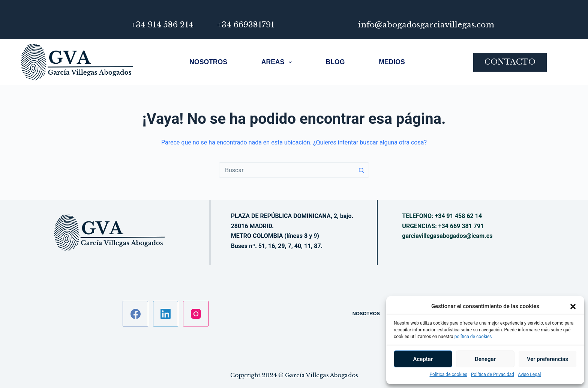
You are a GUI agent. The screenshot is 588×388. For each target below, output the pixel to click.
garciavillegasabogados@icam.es (447, 236)
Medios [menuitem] (392, 62)
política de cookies (473, 337)
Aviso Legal (529, 374)
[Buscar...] (286, 170)
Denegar (485, 359)
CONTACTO (510, 62)
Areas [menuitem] (277, 62)
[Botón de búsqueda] (361, 170)
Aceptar (423, 359)
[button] (573, 307)
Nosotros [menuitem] (208, 62)
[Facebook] (135, 314)
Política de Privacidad (493, 374)
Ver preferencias (547, 359)
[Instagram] (196, 314)
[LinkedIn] (166, 314)
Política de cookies (449, 374)
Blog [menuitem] (335, 62)
